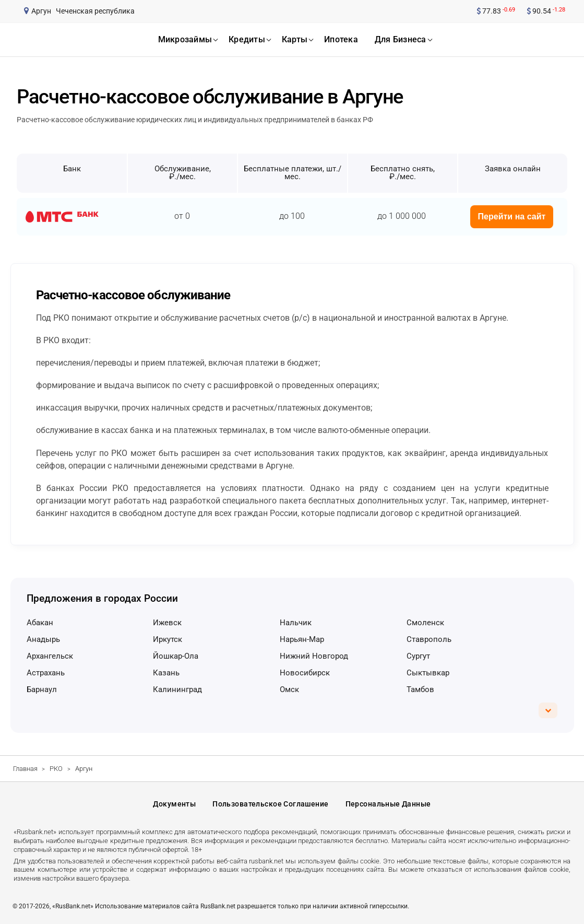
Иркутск (168, 639)
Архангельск (50, 656)
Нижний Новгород (314, 656)
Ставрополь (429, 639)
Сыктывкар (428, 673)
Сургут (418, 656)
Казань (166, 673)
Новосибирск (305, 673)
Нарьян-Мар (302, 639)
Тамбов (420, 689)
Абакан (40, 623)
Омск (289, 689)
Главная (25, 769)
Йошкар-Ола (176, 656)
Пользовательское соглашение (270, 804)
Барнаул (42, 689)
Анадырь (43, 639)
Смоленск (425, 623)
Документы (174, 804)
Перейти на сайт (512, 217)
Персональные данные (388, 804)
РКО (56, 769)
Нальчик (296, 623)
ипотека (341, 39)
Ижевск (167, 623)
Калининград (177, 689)
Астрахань (46, 673)
